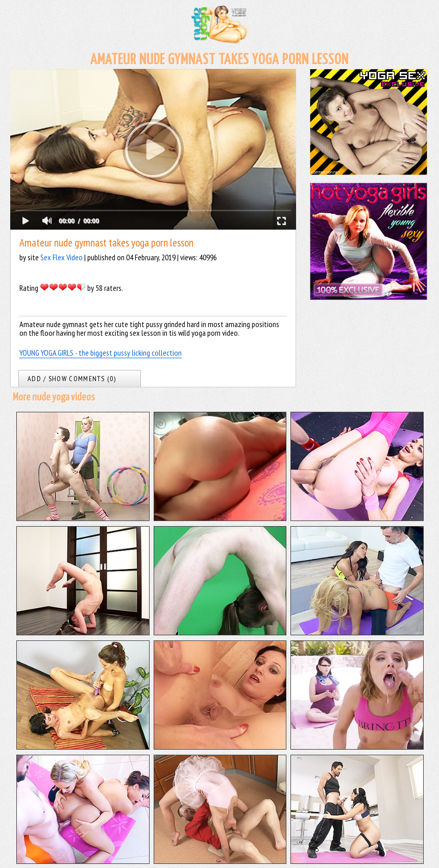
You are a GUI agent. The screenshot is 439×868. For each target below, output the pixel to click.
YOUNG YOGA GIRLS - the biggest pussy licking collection (101, 353)
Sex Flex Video (62, 257)
